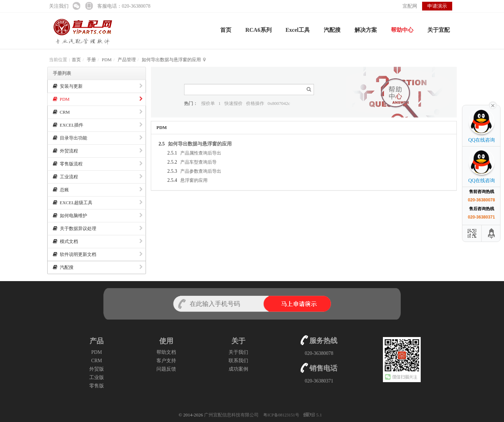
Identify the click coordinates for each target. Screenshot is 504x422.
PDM (107, 60)
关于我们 (238, 352)
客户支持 (166, 361)
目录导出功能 (98, 138)
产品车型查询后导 (198, 162)
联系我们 (238, 361)
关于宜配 (439, 30)
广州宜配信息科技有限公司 (231, 415)
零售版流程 (98, 164)
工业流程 (98, 177)
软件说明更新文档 (98, 254)
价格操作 (255, 103)
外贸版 (97, 369)
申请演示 (437, 6)
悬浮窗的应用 (194, 180)
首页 (226, 30)
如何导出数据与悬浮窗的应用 (171, 60)
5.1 (313, 415)
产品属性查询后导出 (201, 153)
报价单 (208, 103)
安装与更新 (98, 86)
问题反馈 (166, 369)
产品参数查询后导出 (201, 171)
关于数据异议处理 (98, 228)
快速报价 (233, 103)
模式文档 (98, 241)
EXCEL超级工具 (98, 203)
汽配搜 (332, 30)
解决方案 (366, 30)
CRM (98, 112)
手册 (91, 60)
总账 (98, 190)
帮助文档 (166, 352)
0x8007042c (279, 103)
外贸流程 (98, 151)
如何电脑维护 (98, 216)
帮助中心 (402, 30)
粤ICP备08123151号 (282, 415)
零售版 (97, 386)
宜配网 (410, 6)
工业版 (97, 377)
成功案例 (238, 369)
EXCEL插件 (98, 125)
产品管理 (127, 60)
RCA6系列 (258, 30)
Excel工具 (298, 30)
